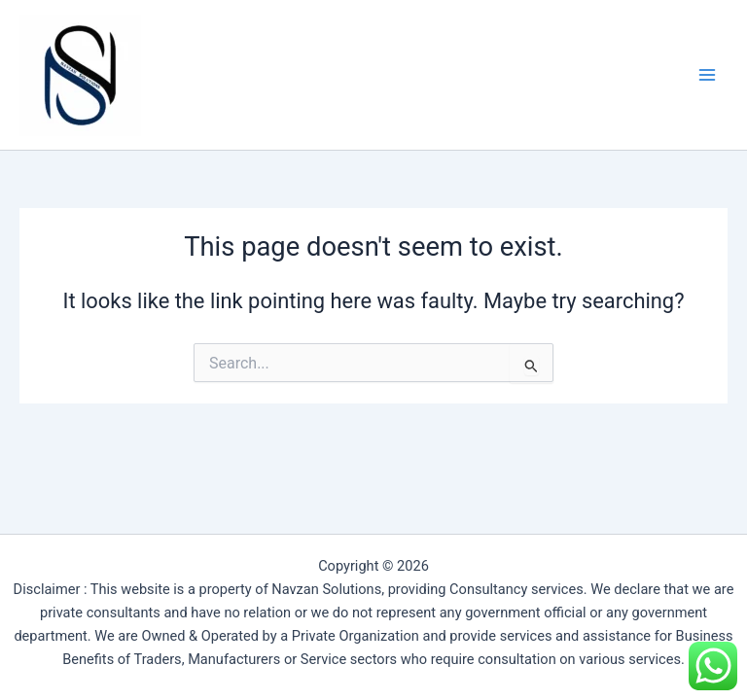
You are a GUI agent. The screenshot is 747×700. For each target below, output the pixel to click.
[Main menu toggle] (707, 75)
